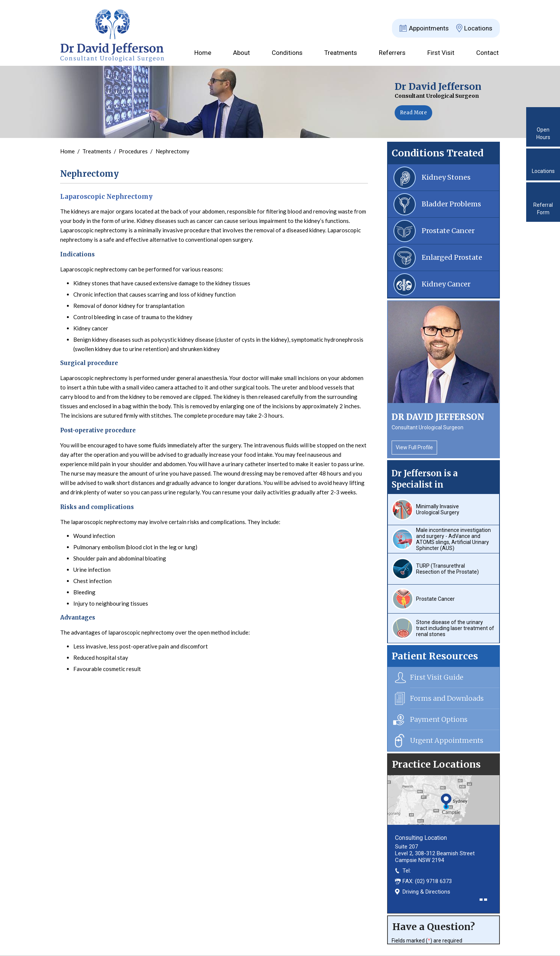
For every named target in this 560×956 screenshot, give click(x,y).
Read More (413, 113)
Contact (487, 53)
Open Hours (543, 133)
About (241, 53)
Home (203, 53)
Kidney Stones (446, 177)
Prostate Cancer (448, 231)
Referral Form (543, 209)
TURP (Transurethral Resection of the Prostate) (447, 569)
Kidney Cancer (446, 284)
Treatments (341, 53)
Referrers (392, 53)
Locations (478, 28)
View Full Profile (414, 447)
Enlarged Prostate (452, 257)
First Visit (441, 53)
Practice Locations (436, 764)
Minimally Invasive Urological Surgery (438, 509)
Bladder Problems (451, 204)
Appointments (429, 28)
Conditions (287, 53)
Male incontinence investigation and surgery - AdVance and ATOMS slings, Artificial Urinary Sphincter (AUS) (453, 539)
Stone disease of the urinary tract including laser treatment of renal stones (455, 628)
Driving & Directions (426, 892)
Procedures (134, 151)
